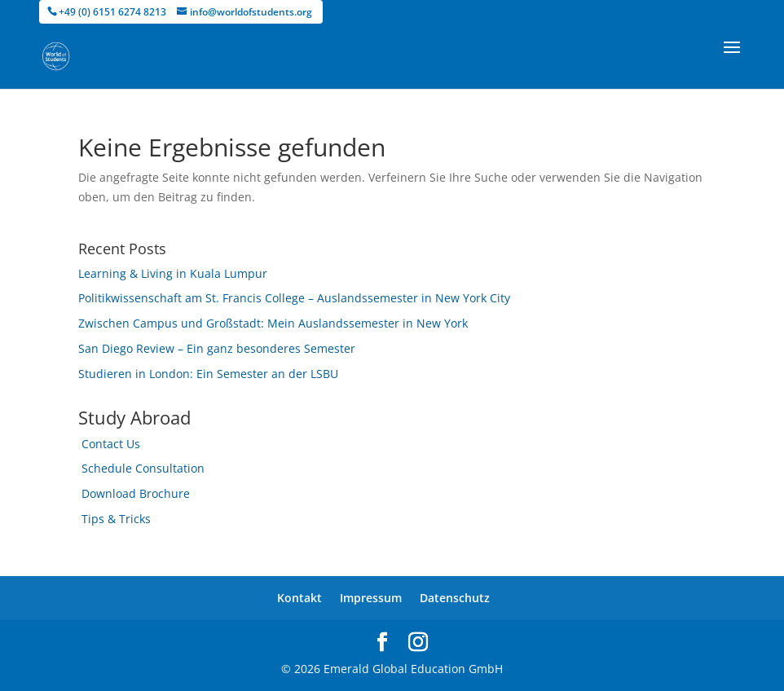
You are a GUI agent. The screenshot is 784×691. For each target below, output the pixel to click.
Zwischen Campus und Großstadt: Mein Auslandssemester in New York (273, 323)
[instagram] (418, 643)
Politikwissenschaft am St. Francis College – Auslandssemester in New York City (294, 298)
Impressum (371, 598)
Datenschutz (455, 598)
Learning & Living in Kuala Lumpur (173, 273)
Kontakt (300, 598)
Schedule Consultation (143, 468)
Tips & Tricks (116, 519)
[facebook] (382, 643)
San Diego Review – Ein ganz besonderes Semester (217, 348)
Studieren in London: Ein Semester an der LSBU (208, 374)
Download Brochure (136, 493)
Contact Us (111, 444)
